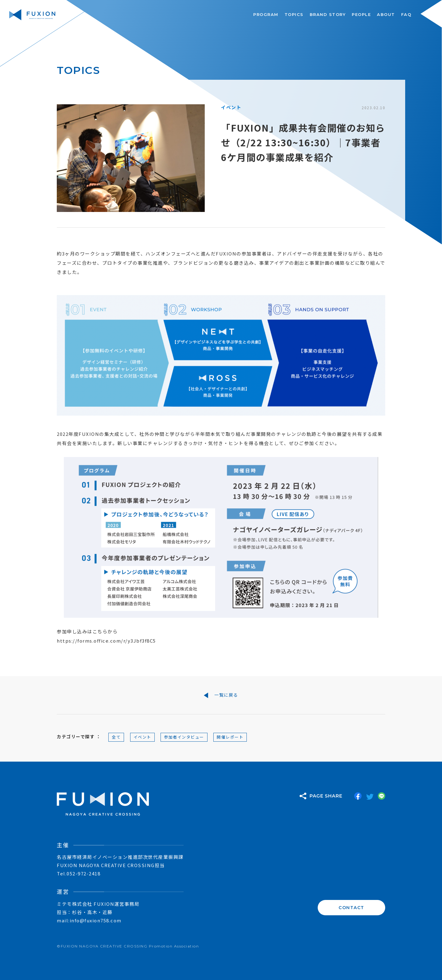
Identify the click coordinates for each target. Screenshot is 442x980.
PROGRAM (266, 14)
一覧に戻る (221, 695)
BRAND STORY (328, 14)
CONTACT (351, 908)
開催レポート (230, 737)
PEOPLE (361, 14)
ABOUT (386, 14)
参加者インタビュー (184, 737)
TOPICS (294, 14)
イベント (142, 737)
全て (116, 737)
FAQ (406, 14)
